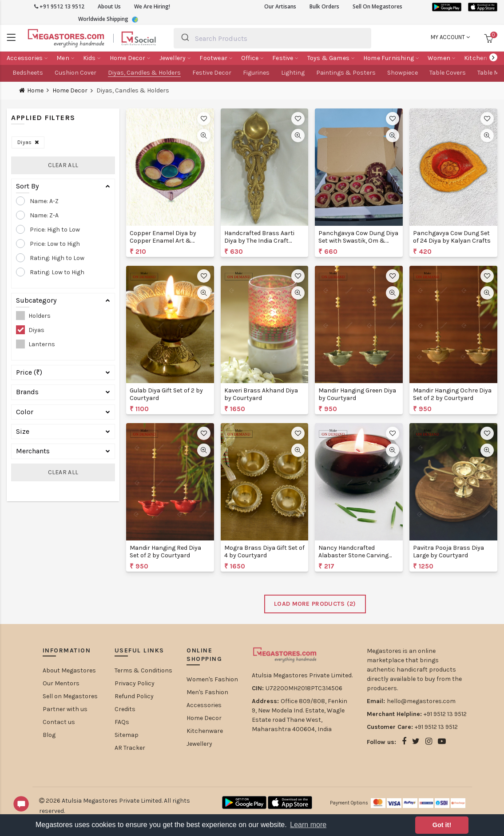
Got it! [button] (442, 825)
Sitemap (127, 735)
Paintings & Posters (346, 73)
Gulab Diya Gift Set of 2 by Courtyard (166, 394)
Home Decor (70, 91)
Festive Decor (212, 73)
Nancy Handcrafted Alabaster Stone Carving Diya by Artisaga (353, 555)
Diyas (28, 142)
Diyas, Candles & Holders (144, 73)
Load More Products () (315, 604)
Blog (49, 735)
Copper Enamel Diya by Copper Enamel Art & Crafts (163, 241)
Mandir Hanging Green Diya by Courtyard (357, 394)
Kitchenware (205, 731)
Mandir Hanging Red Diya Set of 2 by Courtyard (165, 552)
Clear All (63, 165)
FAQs (122, 722)
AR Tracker (130, 748)
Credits (125, 709)
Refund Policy (134, 696)
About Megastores (69, 670)
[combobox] (272, 38)
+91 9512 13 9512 (59, 6)
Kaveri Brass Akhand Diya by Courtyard (261, 394)
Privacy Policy (135, 683)
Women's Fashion (212, 679)
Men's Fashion (207, 692)
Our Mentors (61, 683)
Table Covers (448, 73)
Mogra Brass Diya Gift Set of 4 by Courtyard (264, 552)
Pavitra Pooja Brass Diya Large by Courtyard (448, 552)
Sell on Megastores (70, 696)
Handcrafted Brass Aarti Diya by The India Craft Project (259, 241)
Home (35, 90)
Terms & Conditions (143, 670)
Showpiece (403, 73)
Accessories (204, 705)
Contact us (59, 722)
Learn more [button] (308, 825)
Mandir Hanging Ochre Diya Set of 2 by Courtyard (452, 394)
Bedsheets (28, 73)
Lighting (293, 73)
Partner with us (65, 709)
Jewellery (199, 744)
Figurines (256, 73)
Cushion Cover (75, 73)
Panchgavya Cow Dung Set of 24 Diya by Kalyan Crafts (452, 237)
